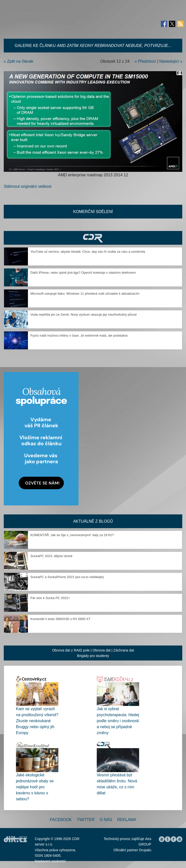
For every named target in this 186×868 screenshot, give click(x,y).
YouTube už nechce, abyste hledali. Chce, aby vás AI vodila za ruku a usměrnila (88, 252)
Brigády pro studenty (93, 656)
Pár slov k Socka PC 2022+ (50, 598)
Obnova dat (101, 650)
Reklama (127, 820)
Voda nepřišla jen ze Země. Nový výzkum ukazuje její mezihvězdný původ (84, 315)
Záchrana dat (124, 650)
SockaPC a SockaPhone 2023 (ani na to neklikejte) (67, 577)
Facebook (61, 820)
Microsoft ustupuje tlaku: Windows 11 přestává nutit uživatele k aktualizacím (85, 294)
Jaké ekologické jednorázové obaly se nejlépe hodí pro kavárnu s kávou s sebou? (35, 787)
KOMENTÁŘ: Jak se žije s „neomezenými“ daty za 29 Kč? (72, 535)
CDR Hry (93, 238)
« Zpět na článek (18, 61)
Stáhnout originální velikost (28, 186)
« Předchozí (145, 61)
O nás (106, 820)
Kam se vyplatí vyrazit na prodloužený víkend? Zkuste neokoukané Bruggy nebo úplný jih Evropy (37, 721)
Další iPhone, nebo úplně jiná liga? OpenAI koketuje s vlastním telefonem (83, 273)
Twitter (86, 820)
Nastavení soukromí (50, 861)
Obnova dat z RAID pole (71, 650)
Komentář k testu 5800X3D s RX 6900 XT (60, 619)
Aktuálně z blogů (93, 521)
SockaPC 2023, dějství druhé (51, 556)
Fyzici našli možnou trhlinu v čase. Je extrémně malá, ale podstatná (79, 335)
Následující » (171, 61)
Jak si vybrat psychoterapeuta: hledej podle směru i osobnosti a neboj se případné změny (118, 721)
